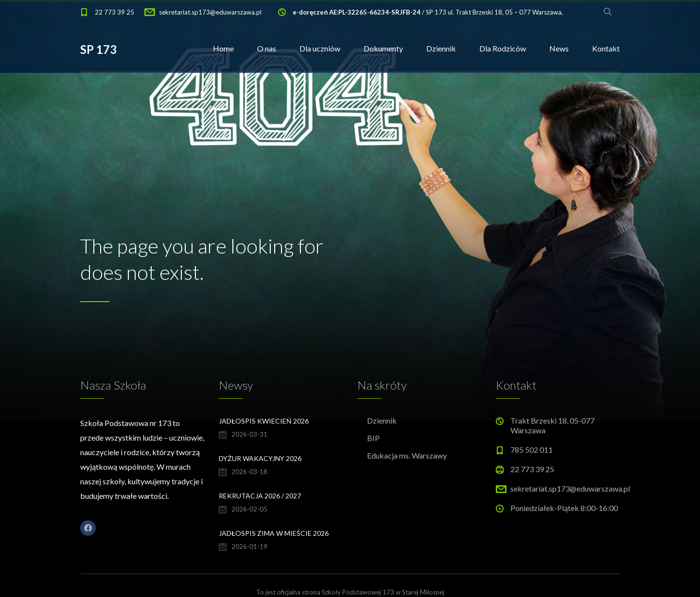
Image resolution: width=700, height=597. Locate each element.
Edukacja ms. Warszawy (407, 455)
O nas (267, 48)
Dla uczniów (320, 48)
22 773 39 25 (114, 12)
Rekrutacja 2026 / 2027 (260, 496)
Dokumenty (383, 48)
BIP (373, 438)
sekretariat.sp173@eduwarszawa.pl (210, 12)
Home (223, 48)
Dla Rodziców (503, 48)
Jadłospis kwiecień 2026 (264, 421)
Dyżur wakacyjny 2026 (260, 458)
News (559, 48)
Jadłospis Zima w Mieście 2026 (274, 533)
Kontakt (606, 48)
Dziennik (441, 48)
